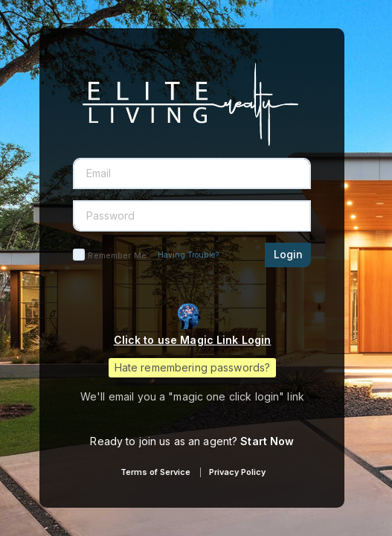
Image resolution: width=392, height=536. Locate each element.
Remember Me (117, 255)
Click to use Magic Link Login (193, 340)
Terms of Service (155, 472)
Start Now (267, 441)
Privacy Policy (237, 472)
